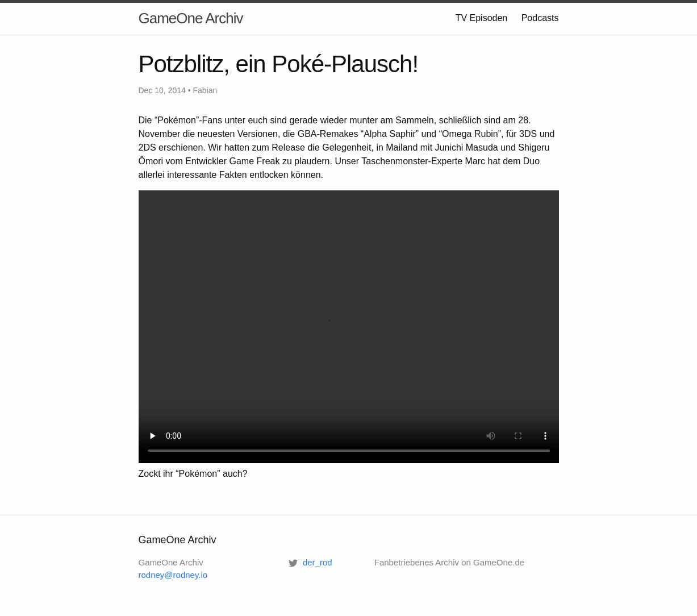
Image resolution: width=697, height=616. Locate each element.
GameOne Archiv (191, 18)
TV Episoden (482, 18)
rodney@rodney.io (173, 575)
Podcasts (540, 18)
